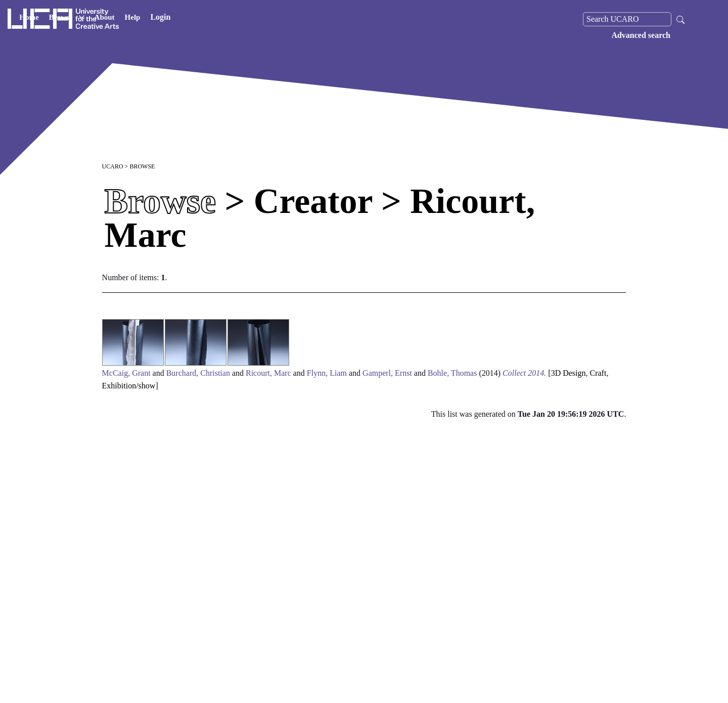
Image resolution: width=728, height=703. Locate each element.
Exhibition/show (129, 386)
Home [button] (141, 19)
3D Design (568, 373)
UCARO (113, 166)
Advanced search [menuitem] (641, 35)
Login (272, 19)
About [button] (216, 19)
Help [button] (244, 19)
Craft (598, 373)
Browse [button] (178, 19)
